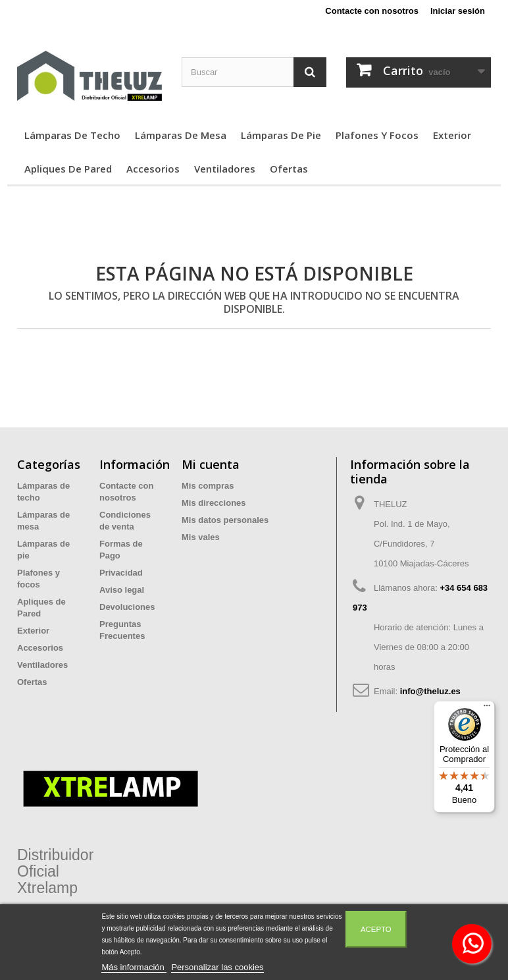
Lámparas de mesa (181, 135)
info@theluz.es (430, 691)
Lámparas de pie (281, 135)
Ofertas (289, 169)
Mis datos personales (225, 520)
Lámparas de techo (72, 135)
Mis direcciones (214, 503)
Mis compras (208, 486)
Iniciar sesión (458, 11)
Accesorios (153, 169)
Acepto (376, 929)
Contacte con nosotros (372, 11)
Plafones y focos (377, 135)
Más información (134, 967)
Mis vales (201, 537)
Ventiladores (225, 169)
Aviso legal (122, 590)
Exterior (452, 135)
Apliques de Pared (68, 169)
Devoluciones (127, 607)
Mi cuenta (211, 464)
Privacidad (121, 573)
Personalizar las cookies (217, 967)
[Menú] (487, 709)
